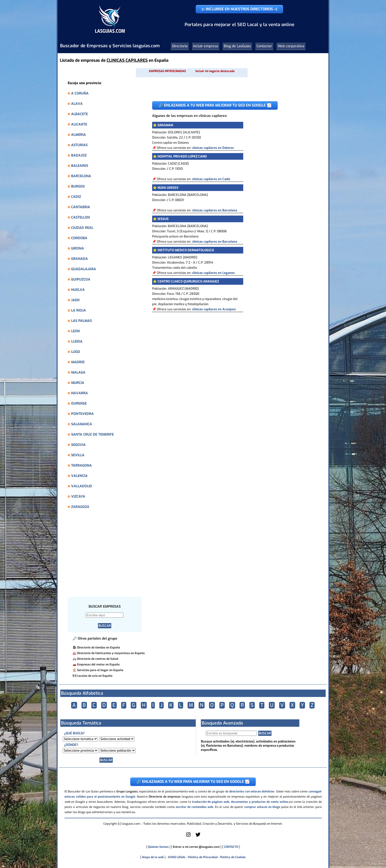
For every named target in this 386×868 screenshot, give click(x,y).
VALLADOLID (82, 486)
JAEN (75, 300)
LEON (75, 331)
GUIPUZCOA (81, 279)
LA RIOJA (79, 310)
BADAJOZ (79, 155)
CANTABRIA (81, 207)
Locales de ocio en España (95, 676)
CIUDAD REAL (82, 228)
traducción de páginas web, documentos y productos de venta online (240, 802)
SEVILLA (78, 455)
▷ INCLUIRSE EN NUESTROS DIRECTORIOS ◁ (239, 9)
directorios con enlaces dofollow (252, 791)
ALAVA (77, 104)
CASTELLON (80, 217)
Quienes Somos (158, 847)
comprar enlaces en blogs (262, 807)
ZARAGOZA (80, 507)
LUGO (76, 352)
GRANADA (80, 259)
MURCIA (78, 383)
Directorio (180, 46)
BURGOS (78, 186)
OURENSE (79, 403)
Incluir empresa (206, 46)
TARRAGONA (81, 466)
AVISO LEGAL (177, 857)
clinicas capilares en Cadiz (211, 179)
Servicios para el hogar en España (100, 670)
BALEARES (80, 166)
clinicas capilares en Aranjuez (214, 309)
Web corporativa (291, 46)
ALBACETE (80, 114)
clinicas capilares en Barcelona (215, 210)
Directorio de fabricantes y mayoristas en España (111, 653)
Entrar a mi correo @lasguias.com (196, 847)
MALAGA (78, 372)
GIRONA (78, 248)
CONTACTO (231, 847)
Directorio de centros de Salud (98, 659)
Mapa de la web (153, 857)
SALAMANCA (82, 424)
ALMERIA (79, 135)
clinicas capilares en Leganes (213, 273)
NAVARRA (80, 393)
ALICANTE (79, 124)
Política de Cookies (233, 857)
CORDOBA (79, 238)
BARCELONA (81, 176)
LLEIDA (77, 341)
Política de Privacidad (203, 857)
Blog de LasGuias (237, 46)
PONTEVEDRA (82, 414)
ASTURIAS (79, 145)
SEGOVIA (78, 445)
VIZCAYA (78, 497)
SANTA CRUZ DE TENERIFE (92, 434)
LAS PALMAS (81, 321)
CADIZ (76, 197)
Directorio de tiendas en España (99, 647)
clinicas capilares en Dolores (213, 148)
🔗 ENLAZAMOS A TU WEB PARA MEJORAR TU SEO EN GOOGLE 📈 (215, 105)
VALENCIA (79, 476)
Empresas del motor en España (98, 664)
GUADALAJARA (84, 269)
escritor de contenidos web (194, 807)
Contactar (264, 46)
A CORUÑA (80, 93)
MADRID (78, 362)
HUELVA (78, 290)
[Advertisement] (107, 556)
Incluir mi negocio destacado (215, 71)
